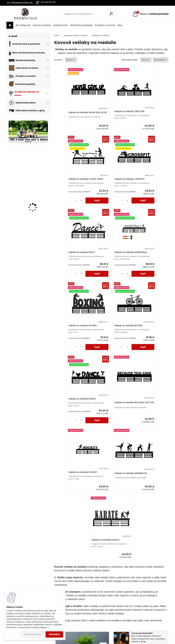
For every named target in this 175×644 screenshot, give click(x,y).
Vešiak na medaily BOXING (72, 270)
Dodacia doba (60, 25)
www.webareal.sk (99, 641)
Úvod (57, 35)
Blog (120, 25)
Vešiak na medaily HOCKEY (110, 346)
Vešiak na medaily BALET (108, 192)
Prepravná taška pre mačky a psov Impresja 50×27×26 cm (36, 167)
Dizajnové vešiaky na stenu (76, 35)
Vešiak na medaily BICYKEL (110, 270)
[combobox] (146, 60)
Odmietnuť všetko (32, 634)
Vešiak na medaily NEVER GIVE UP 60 (71, 118)
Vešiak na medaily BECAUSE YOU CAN (72, 347)
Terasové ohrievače (142, 508)
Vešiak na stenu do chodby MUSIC (34, 200)
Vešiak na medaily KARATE (109, 414)
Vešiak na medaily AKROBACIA (143, 347)
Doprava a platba (42, 25)
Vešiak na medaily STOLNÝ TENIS (147, 113)
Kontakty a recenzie (105, 25)
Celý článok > (102, 565)
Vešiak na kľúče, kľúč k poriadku (148, 553)
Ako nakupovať (23, 25)
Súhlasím (54, 634)
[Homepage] (10, 25)
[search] (111, 14)
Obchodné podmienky (81, 25)
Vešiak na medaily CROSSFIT (72, 192)
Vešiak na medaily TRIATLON (110, 117)
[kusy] (139, 139)
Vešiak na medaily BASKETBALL (143, 192)
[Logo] (25, 14)
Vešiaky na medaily (101, 35)
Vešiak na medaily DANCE (147, 270)
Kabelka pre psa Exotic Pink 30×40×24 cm (35, 226)
